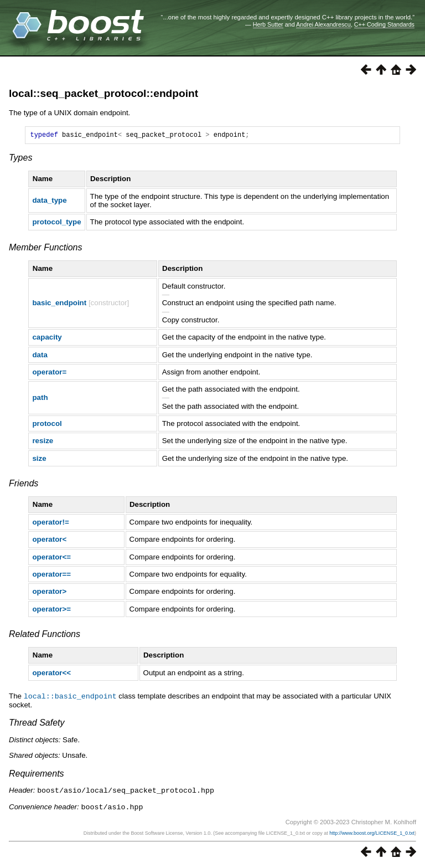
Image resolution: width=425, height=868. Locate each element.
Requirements (37, 775)
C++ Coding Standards (384, 24)
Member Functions (46, 249)
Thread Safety (37, 724)
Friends (24, 485)
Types (20, 159)
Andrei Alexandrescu (323, 24)
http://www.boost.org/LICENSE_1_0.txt (372, 833)
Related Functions (45, 636)
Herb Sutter (268, 24)
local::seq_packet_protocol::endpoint (103, 93)
